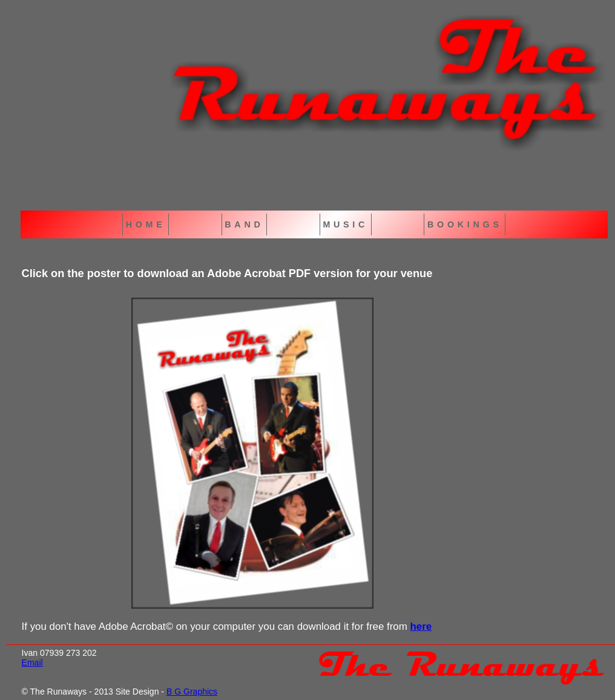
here (421, 626)
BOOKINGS (465, 224)
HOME (146, 224)
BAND (244, 224)
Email (32, 662)
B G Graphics (192, 692)
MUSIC (345, 224)
